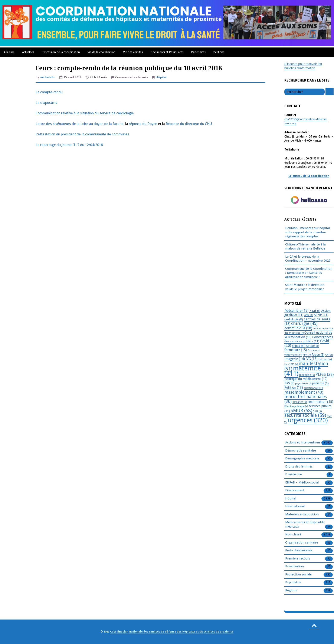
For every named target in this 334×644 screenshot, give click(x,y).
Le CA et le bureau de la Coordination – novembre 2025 (308, 259)
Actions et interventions (303, 443)
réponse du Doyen (143, 124)
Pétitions (219, 52)
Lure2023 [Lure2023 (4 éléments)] (291, 364)
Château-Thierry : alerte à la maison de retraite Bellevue (305, 247)
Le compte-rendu (49, 92)
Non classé (293, 535)
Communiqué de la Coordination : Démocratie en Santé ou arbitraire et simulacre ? (309, 273)
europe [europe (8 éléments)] (312, 346)
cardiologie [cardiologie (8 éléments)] (294, 319)
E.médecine (294, 475)
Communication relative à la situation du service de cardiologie (85, 113)
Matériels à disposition (302, 515)
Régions (291, 591)
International (295, 506)
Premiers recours (298, 559)
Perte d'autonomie (299, 551)
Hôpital (161, 77)
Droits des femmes (299, 467)
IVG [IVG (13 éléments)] (312, 359)
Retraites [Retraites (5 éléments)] (300, 402)
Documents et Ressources (167, 52)
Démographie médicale (302, 459)
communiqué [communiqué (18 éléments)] (298, 328)
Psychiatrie (293, 582)
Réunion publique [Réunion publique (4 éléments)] (296, 406)
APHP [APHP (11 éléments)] (321, 315)
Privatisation (294, 567)
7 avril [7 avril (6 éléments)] (315, 311)
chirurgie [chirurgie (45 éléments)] (304, 323)
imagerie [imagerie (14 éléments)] (295, 359)
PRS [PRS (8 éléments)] (289, 383)
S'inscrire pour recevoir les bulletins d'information (303, 66)
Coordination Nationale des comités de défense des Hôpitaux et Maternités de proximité (172, 632)
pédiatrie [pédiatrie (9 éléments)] (320, 383)
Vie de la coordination (101, 52)
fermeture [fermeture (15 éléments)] (296, 350)
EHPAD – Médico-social (302, 483)
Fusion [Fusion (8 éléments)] (318, 354)
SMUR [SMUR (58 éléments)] (302, 411)
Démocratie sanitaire (301, 451)
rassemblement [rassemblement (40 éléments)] (304, 392)
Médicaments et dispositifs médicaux (305, 525)
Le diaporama (46, 103)
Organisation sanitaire (302, 543)
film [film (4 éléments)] (307, 355)
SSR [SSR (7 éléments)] (317, 411)
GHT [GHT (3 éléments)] (329, 355)
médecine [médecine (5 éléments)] (307, 375)
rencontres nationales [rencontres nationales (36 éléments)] (306, 399)
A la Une (9, 52)
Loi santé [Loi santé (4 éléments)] (325, 359)
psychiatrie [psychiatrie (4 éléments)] (303, 383)
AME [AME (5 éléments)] (309, 315)
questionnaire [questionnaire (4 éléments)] (313, 388)
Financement (295, 491)
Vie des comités (133, 52)
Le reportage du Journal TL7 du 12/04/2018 (69, 145)
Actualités (28, 52)
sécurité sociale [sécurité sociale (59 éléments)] (305, 415)
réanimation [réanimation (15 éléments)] (320, 402)
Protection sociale (298, 575)
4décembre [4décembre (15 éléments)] (296, 311)
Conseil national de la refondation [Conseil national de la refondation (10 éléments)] (308, 335)
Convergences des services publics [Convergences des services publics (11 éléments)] (309, 339)
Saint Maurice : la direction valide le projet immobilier (305, 287)
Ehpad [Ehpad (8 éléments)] (298, 346)
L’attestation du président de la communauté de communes (82, 134)
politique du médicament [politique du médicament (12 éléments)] (306, 379)
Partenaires (198, 52)
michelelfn (48, 77)
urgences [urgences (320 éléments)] (308, 420)
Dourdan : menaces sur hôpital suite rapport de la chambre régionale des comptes (307, 232)
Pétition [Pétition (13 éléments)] (294, 388)
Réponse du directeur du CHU (189, 124)
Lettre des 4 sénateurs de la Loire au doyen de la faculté (80, 124)
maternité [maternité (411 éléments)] (303, 371)
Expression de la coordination (61, 52)
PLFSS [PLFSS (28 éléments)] (325, 374)
